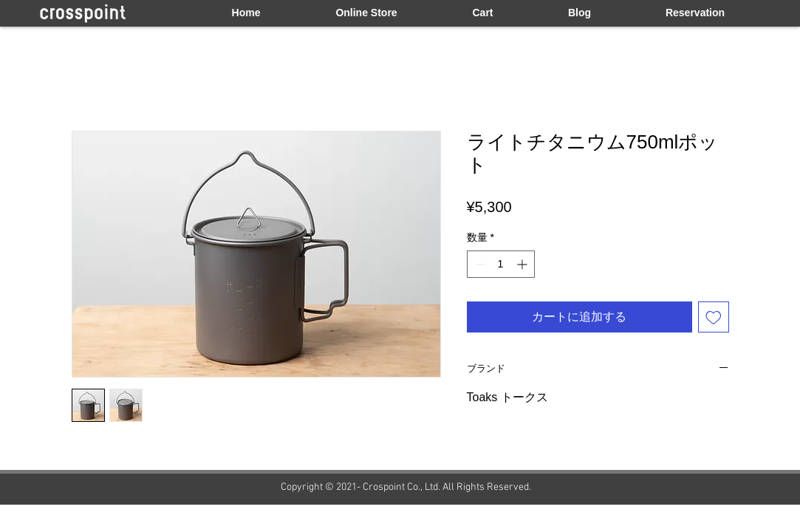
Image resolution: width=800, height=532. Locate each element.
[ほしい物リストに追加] (714, 317)
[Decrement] (478, 264)
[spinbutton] (501, 264)
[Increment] (523, 264)
